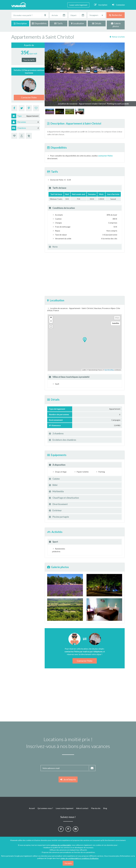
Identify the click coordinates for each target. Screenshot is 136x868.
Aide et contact (82, 808)
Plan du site (96, 808)
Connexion (118, 5)
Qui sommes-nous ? (45, 808)
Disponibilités (39, 23)
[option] (50, 111)
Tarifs (58, 23)
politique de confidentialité (61, 845)
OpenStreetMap (109, 370)
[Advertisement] (85, 274)
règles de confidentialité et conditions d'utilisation (80, 858)
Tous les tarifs (29, 60)
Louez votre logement (78, 5)
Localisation (78, 23)
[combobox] (96, 15)
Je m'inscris (68, 779)
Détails (97, 23)
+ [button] (51, 318)
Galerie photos (116, 25)
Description (20, 23)
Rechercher (116, 15)
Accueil (32, 808)
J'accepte (68, 863)
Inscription (101, 5)
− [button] (51, 321)
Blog (105, 808)
